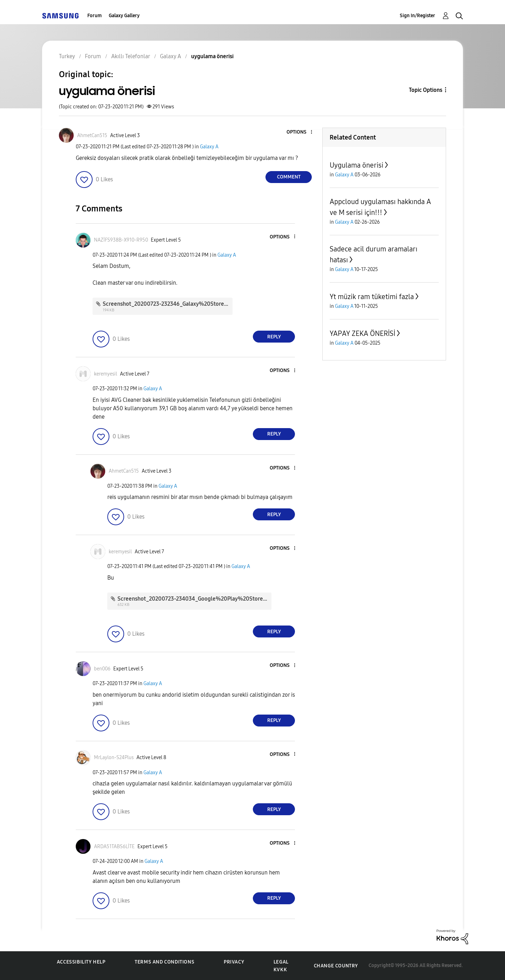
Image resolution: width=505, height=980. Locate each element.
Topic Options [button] (426, 90)
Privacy (234, 962)
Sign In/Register (418, 16)
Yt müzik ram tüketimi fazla (372, 297)
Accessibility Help (81, 962)
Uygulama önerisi (356, 165)
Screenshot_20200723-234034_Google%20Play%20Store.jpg (195, 599)
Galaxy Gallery (124, 16)
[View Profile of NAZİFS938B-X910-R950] (121, 240)
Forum (95, 16)
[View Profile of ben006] (102, 669)
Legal (281, 962)
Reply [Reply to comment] (274, 337)
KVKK (280, 970)
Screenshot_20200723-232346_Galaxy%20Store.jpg (168, 304)
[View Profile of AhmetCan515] (92, 136)
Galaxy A (209, 147)
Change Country (336, 966)
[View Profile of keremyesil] (106, 374)
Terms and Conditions (164, 962)
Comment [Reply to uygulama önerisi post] (289, 177)
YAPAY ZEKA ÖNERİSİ (362, 333)
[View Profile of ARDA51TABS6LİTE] (114, 847)
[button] (300, 132)
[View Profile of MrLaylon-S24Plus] (114, 758)
